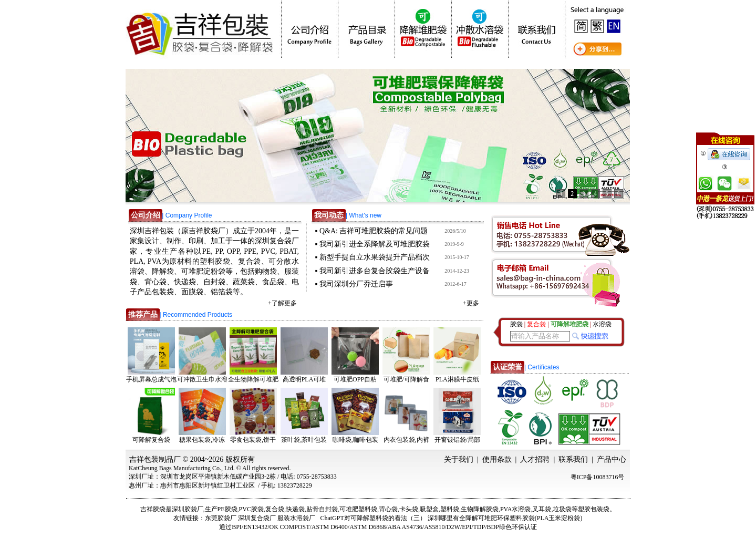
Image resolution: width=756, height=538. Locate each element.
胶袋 (516, 324)
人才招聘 (535, 459)
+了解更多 (282, 303)
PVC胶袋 (251, 509)
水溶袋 (602, 324)
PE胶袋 (227, 509)
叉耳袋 (542, 509)
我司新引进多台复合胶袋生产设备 (375, 271)
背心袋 (388, 509)
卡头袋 (409, 509)
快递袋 (295, 509)
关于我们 (459, 459)
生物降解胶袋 (480, 509)
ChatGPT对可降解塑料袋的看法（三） (373, 518)
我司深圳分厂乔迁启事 (356, 284)
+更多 (471, 303)
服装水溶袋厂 (296, 518)
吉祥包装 (144, 459)
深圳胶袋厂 (188, 509)
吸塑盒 (429, 509)
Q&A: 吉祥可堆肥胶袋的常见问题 (374, 231)
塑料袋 (450, 509)
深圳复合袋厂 (257, 518)
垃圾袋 (562, 509)
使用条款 (497, 459)
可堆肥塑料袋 (358, 509)
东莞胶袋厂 (221, 518)
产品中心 (612, 459)
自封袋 (328, 509)
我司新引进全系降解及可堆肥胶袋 (375, 244)
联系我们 (573, 459)
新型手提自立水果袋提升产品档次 (375, 257)
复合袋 (275, 509)
